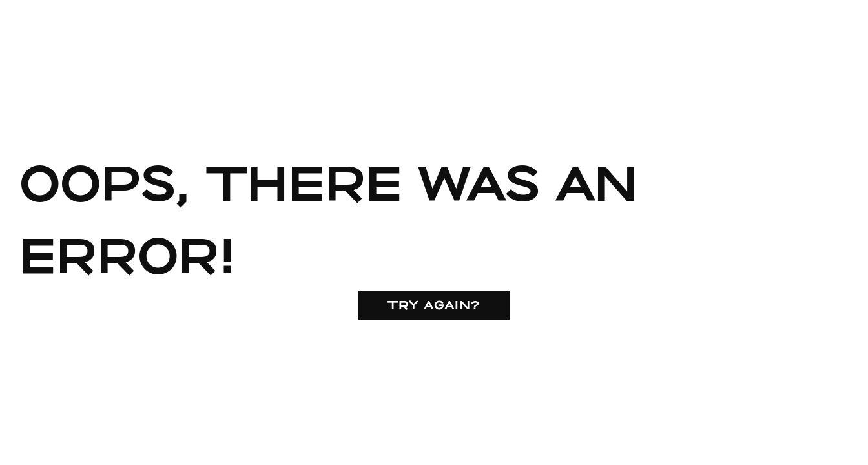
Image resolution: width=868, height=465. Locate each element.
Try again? (434, 305)
